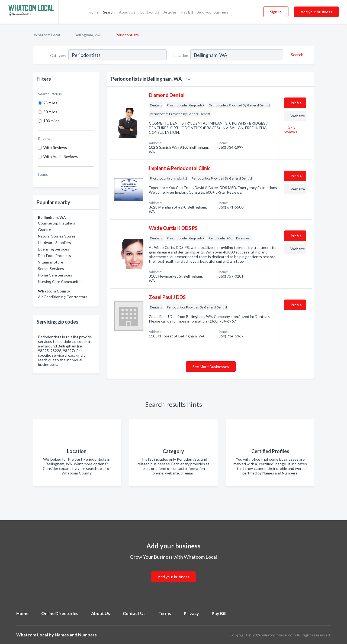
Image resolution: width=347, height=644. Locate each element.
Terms (165, 613)
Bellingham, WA (88, 35)
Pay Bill (187, 12)
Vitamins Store (51, 262)
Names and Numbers (76, 635)
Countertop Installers (57, 223)
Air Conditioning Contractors (63, 297)
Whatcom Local (47, 35)
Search (109, 12)
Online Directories (60, 613)
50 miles (50, 112)
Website (298, 116)
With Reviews (55, 147)
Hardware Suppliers (54, 243)
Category (58, 55)
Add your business (213, 12)
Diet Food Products (54, 256)
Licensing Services (54, 249)
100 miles (51, 121)
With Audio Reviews (61, 156)
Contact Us (149, 12)
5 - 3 (290, 129)
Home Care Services (55, 275)
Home (94, 12)
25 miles (50, 103)
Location (181, 55)
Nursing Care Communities (61, 282)
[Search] (296, 55)
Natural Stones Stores (57, 236)
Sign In (276, 12)
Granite (44, 230)
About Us (127, 12)
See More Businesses (211, 367)
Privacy (191, 613)
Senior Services (51, 269)
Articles (170, 12)
